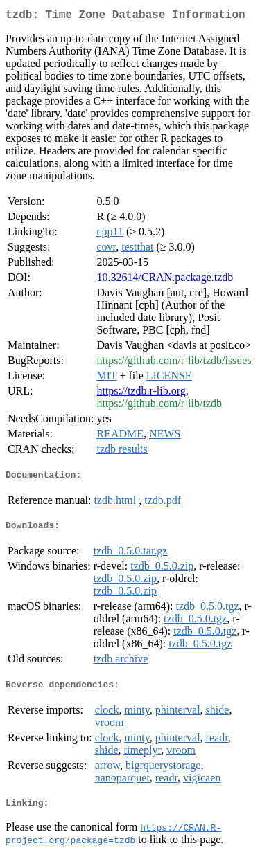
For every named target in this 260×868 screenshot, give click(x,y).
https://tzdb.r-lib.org (141, 394)
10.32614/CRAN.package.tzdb (165, 280)
